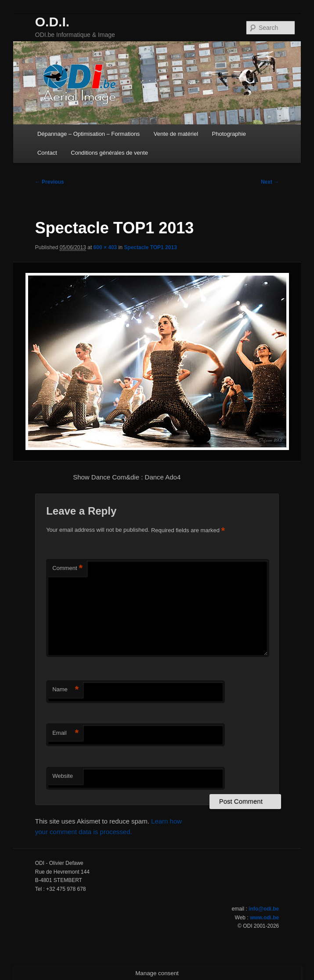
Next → (270, 182)
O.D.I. (52, 22)
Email (65, 733)
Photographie (229, 134)
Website (63, 776)
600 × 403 (105, 247)
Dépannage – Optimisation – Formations (88, 134)
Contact (47, 153)
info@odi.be (264, 909)
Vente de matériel (176, 134)
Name (65, 690)
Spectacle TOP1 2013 (150, 247)
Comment (67, 568)
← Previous (50, 182)
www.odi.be (264, 918)
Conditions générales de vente (109, 153)
